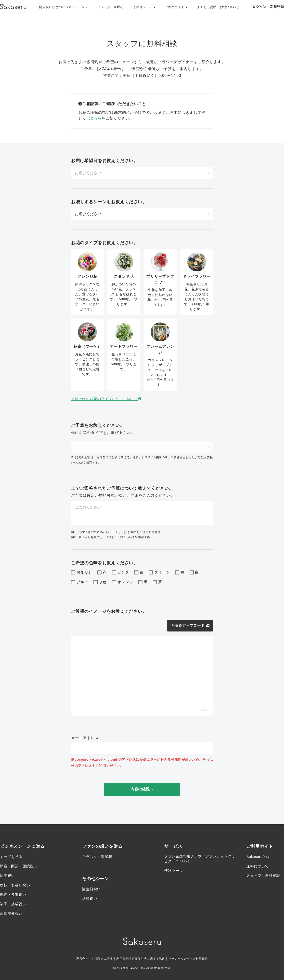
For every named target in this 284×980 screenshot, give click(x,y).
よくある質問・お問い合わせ (218, 7)
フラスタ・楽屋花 (110, 7)
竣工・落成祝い (14, 904)
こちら (96, 118)
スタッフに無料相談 (264, 876)
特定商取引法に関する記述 (147, 958)
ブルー (80, 582)
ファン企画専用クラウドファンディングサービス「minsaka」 (200, 859)
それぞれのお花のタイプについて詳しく (109, 399)
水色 (100, 582)
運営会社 (74, 958)
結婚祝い (90, 898)
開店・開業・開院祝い (20, 866)
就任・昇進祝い (14, 894)
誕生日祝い (92, 889)
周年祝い (8, 876)
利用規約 (119, 958)
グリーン (159, 573)
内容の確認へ (142, 789)
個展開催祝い (12, 913)
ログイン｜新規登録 (268, 7)
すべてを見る (12, 857)
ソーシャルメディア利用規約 (195, 958)
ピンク (121, 573)
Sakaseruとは (259, 857)
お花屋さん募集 (97, 958)
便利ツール (174, 872)
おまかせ (82, 573)
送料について (258, 866)
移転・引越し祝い (16, 885)
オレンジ (123, 582)
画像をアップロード (190, 625)
